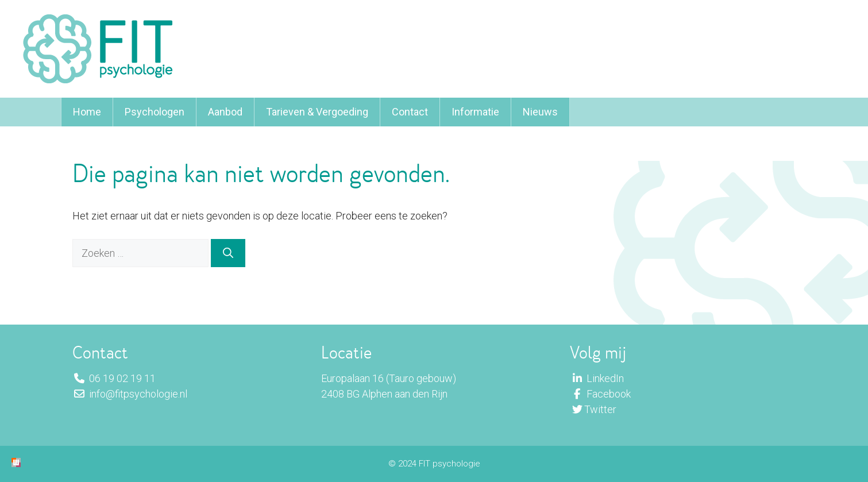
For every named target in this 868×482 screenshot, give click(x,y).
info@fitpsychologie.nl (130, 394)
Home (87, 112)
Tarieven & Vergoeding (317, 112)
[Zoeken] (228, 253)
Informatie (475, 112)
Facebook (600, 394)
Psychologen (155, 112)
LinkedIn (597, 378)
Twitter (593, 409)
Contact (410, 112)
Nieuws (540, 112)
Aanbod (225, 112)
